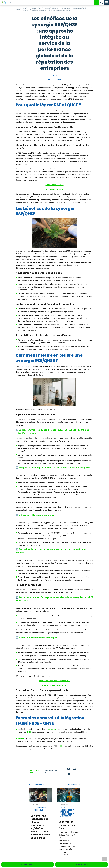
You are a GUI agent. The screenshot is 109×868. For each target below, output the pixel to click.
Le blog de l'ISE (26, 9)
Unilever (21, 739)
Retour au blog (35, 772)
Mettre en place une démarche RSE (54, 681)
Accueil (18, 9)
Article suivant (74, 784)
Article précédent (36, 784)
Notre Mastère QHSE (55, 189)
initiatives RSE (51, 729)
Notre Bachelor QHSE (55, 185)
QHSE (29, 732)
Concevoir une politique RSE (55, 685)
